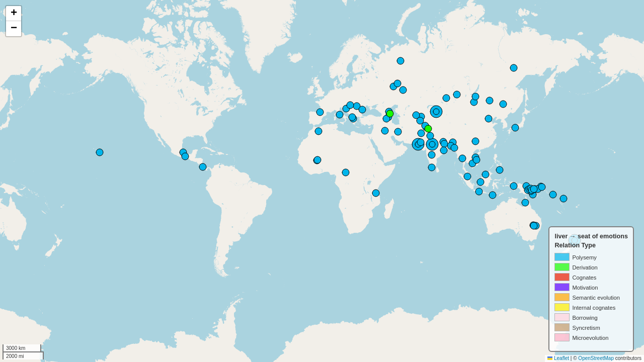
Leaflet (558, 358)
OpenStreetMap (596, 358)
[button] (14, 14)
